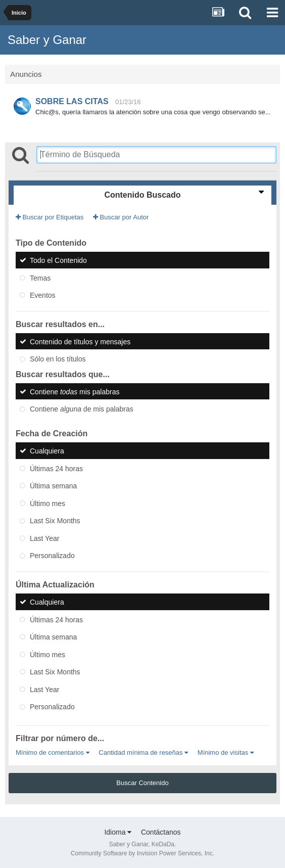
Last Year (44, 538)
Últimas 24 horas (56, 468)
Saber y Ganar (47, 40)
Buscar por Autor (121, 217)
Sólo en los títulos (58, 359)
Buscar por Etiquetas (50, 217)
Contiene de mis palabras (82, 409)
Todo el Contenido (58, 260)
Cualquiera (47, 451)
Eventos (43, 295)
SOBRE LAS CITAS (72, 101)
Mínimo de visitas (226, 752)
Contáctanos (161, 832)
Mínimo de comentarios (53, 752)
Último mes (47, 503)
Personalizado (52, 556)
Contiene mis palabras (75, 391)
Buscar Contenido (142, 783)
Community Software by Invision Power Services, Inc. (142, 853)
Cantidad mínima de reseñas (143, 752)
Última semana (53, 486)
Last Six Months (55, 521)
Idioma (118, 832)
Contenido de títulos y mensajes (80, 341)
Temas (40, 278)
